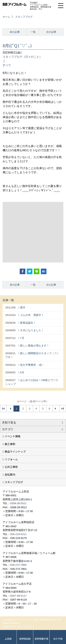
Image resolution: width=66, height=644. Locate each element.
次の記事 (51, 32)
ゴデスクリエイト (25, 627)
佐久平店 (58, 639)
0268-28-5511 (18, 503)
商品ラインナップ (15, 451)
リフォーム (11, 459)
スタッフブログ (14, 482)
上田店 (8, 639)
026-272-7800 (18, 565)
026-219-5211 (18, 534)
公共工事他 (11, 467)
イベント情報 (12, 436)
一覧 (33, 32)
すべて (7, 65)
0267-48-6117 (18, 596)
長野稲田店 (25, 639)
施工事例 (10, 444)
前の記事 (15, 32)
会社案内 (10, 474)
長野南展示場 (41, 639)
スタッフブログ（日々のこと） (22, 57)
